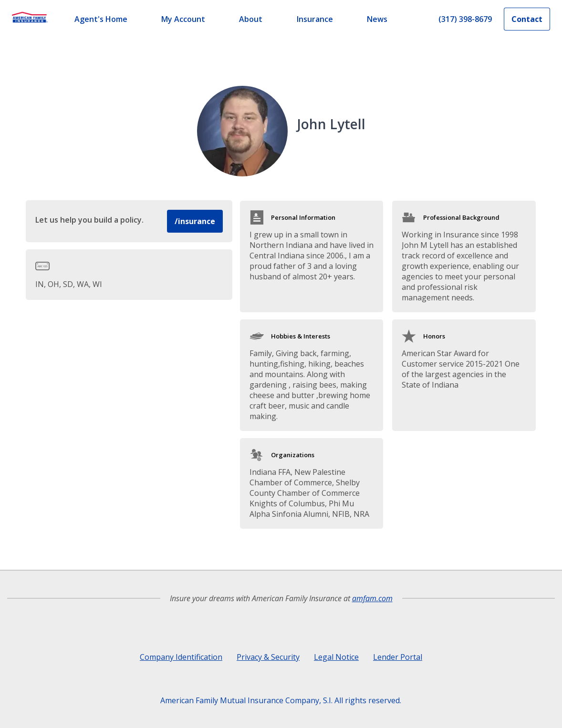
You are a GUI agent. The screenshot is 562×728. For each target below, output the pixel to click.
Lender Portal (398, 657)
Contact (527, 19)
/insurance (195, 221)
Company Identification (181, 657)
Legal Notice (336, 657)
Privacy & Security (268, 657)
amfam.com (372, 598)
